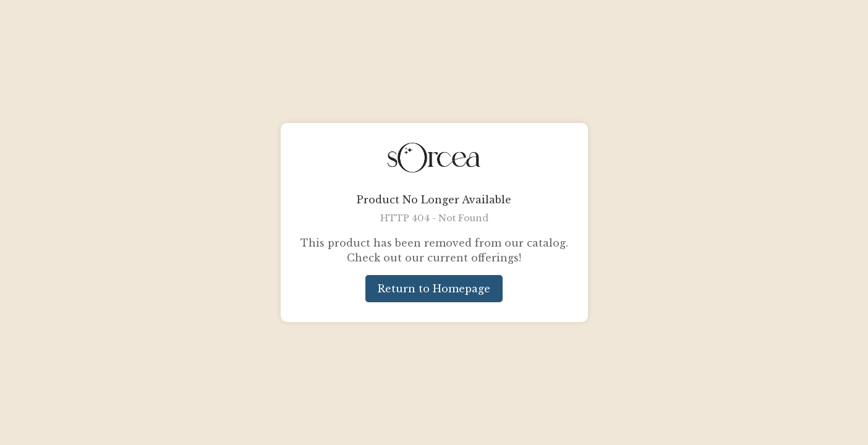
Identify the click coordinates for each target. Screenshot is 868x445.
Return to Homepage (434, 289)
